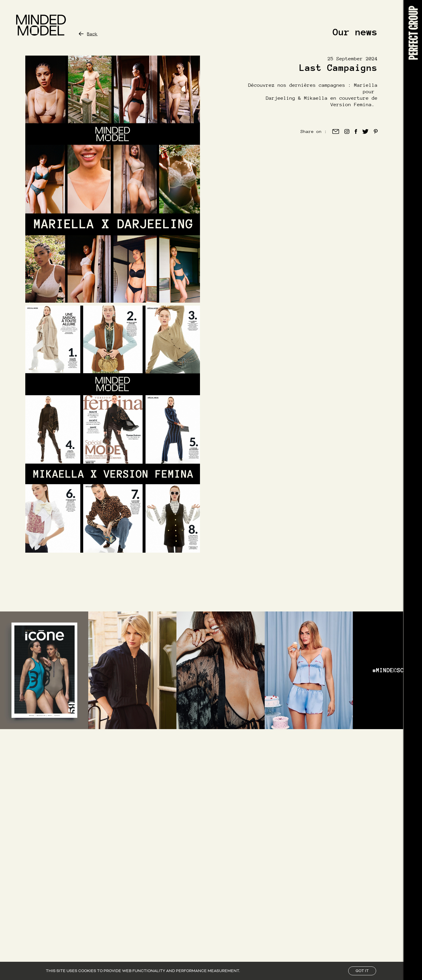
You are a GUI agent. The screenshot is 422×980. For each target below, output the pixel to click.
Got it (362, 971)
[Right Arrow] (394, 670)
